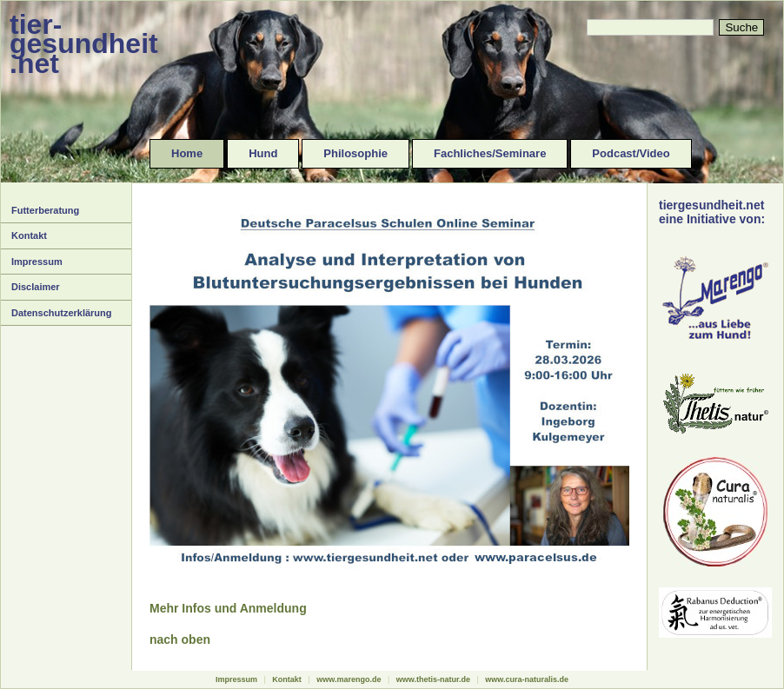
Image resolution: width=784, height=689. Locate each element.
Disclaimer (36, 287)
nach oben (180, 639)
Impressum (37, 262)
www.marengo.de (349, 679)
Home (187, 153)
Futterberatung (45, 210)
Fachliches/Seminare (490, 153)
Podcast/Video (631, 153)
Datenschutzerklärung (62, 313)
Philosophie (355, 153)
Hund (263, 153)
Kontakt (29, 235)
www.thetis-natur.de (433, 679)
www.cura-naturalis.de (527, 679)
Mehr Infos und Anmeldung (228, 608)
